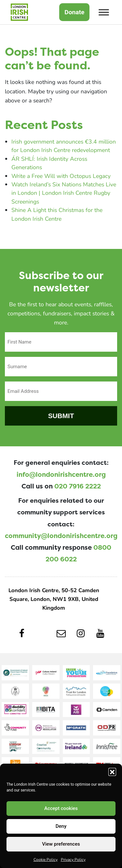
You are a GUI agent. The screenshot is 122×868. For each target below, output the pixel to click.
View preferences (61, 844)
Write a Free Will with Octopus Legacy (61, 176)
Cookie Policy (46, 859)
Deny (61, 826)
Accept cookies (61, 808)
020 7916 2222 (78, 486)
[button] (112, 772)
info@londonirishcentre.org (61, 475)
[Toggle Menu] (104, 12)
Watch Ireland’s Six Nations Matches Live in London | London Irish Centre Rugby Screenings (64, 193)
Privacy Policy (73, 859)
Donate (74, 12)
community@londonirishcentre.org (61, 536)
